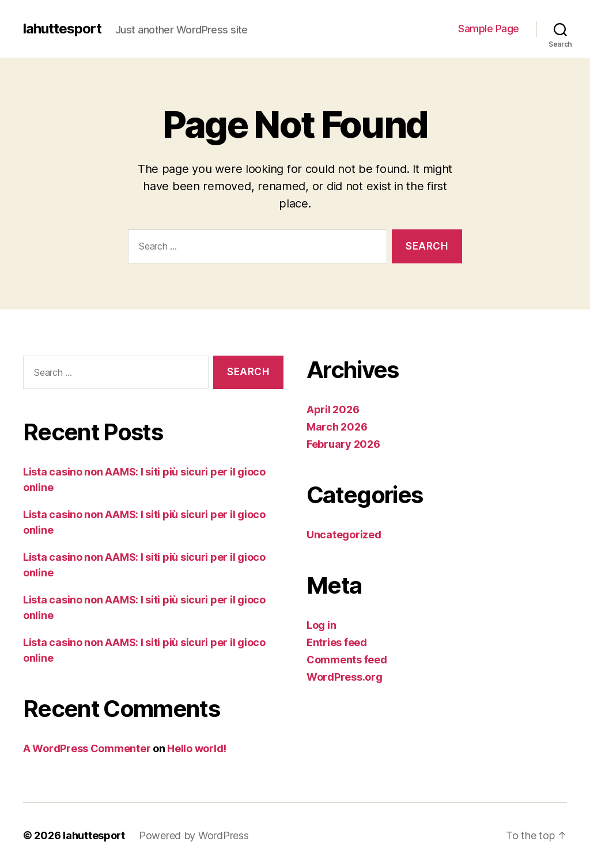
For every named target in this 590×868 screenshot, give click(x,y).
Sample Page (489, 29)
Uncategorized (344, 535)
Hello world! (197, 748)
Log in (321, 625)
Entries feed (337, 642)
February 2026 (343, 444)
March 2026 (337, 427)
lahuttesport (62, 29)
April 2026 (333, 410)
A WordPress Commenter (87, 748)
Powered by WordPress (194, 835)
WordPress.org (345, 677)
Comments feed (347, 660)
